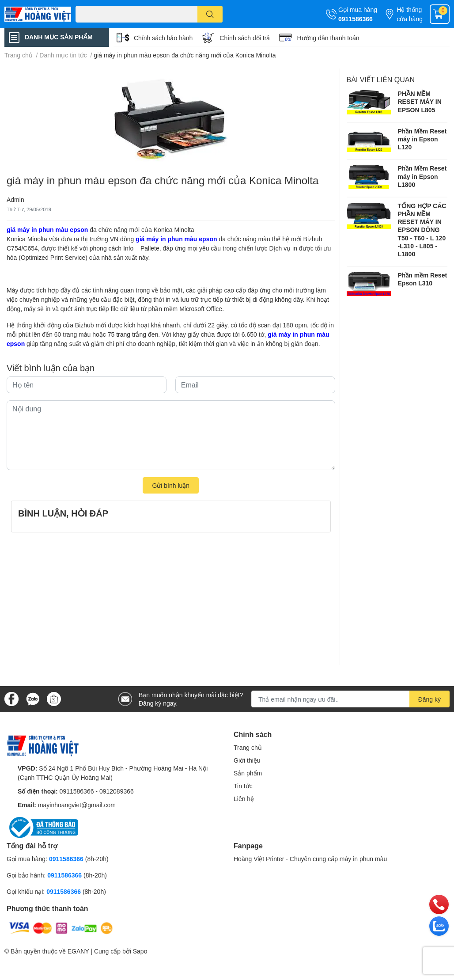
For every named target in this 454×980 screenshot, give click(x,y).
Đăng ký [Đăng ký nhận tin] (429, 699)
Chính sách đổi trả (245, 38)
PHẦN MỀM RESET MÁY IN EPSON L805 (420, 101)
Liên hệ (244, 799)
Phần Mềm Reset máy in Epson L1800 (422, 176)
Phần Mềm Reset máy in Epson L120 (422, 139)
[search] (210, 14)
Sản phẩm (248, 773)
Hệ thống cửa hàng (410, 14)
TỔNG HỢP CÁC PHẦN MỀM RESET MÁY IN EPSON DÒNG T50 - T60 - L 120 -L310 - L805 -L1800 (422, 230)
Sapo (140, 951)
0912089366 (117, 791)
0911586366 (356, 19)
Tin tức (243, 786)
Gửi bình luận (171, 485)
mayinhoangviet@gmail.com (77, 805)
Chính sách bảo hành (163, 38)
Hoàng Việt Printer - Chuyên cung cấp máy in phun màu (310, 859)
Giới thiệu (247, 760)
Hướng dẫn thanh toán (328, 38)
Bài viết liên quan (381, 79)
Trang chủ (248, 747)
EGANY (78, 951)
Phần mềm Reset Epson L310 (423, 279)
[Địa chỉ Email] (350, 699)
